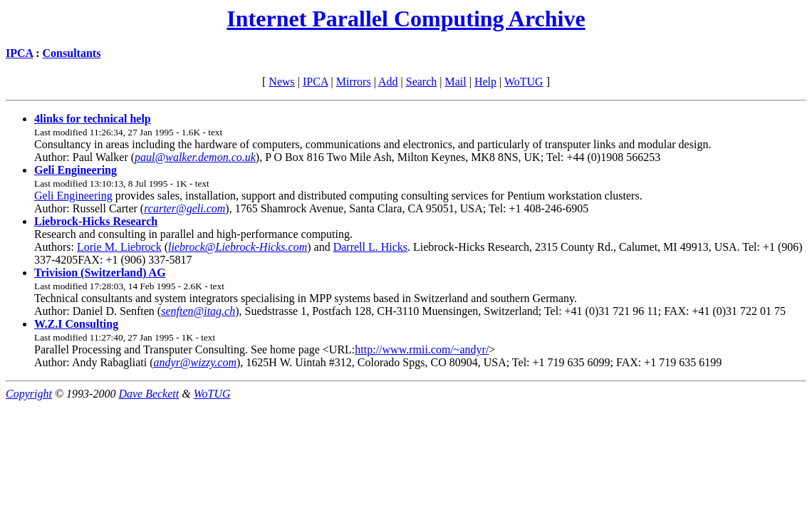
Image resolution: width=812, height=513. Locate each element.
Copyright (29, 394)
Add (388, 82)
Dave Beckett (149, 394)
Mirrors (354, 82)
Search (422, 82)
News (281, 82)
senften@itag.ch (198, 311)
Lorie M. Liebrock (119, 247)
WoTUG (524, 82)
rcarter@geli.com (184, 208)
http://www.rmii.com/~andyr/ (422, 349)
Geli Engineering (73, 196)
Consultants (72, 53)
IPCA (19, 53)
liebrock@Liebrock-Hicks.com (238, 247)
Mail (455, 82)
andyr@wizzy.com (196, 362)
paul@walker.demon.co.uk (195, 157)
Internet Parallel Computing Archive (406, 19)
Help (485, 82)
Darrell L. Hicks (370, 247)
